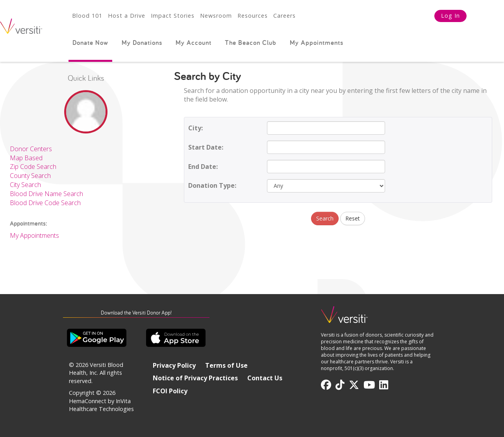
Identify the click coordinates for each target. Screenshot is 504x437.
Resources (253, 16)
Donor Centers (31, 149)
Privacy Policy (174, 365)
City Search (25, 185)
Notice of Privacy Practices (195, 378)
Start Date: (206, 147)
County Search (30, 176)
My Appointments (317, 43)
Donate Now (90, 43)
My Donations (142, 43)
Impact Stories (173, 16)
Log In (450, 16)
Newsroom (216, 16)
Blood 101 (87, 16)
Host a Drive (127, 16)
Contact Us (265, 378)
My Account (194, 43)
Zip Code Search (33, 167)
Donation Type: (212, 185)
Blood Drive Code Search (45, 203)
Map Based (26, 158)
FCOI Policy (170, 391)
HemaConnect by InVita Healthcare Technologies (101, 405)
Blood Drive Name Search (46, 194)
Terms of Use (226, 365)
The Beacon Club (251, 43)
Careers (284, 16)
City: (195, 128)
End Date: (203, 167)
